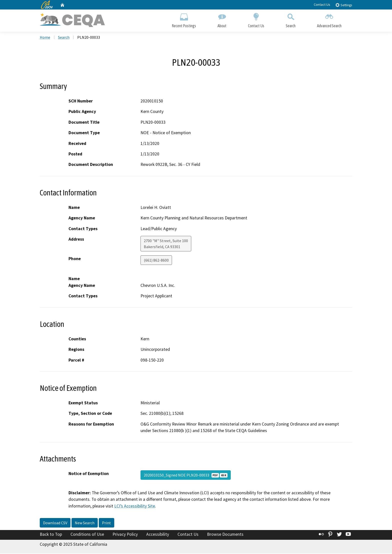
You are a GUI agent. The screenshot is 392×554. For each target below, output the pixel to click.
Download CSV (55, 523)
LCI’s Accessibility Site (135, 506)
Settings (344, 5)
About (222, 19)
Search (291, 19)
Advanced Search (329, 19)
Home (45, 38)
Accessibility (158, 535)
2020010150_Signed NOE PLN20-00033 (186, 476)
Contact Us (322, 4)
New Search (85, 523)
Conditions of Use (87, 535)
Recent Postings (184, 19)
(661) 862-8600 (156, 261)
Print (106, 523)
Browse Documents (225, 535)
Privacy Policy (125, 535)
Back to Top (51, 535)
